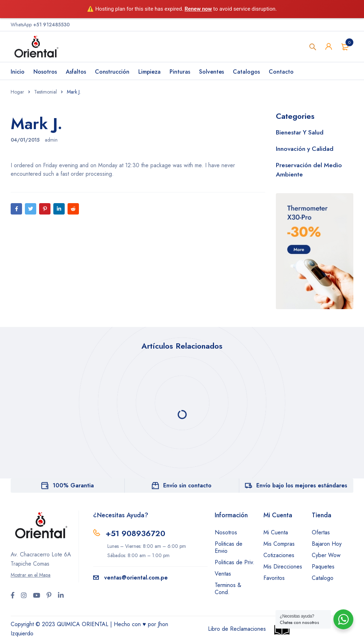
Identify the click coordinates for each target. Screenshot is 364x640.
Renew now (198, 9)
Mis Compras (279, 544)
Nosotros (226, 532)
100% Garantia (73, 485)
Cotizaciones (279, 555)
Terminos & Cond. (228, 589)
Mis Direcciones (283, 567)
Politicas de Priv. (235, 562)
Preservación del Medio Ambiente (309, 170)
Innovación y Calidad (306, 149)
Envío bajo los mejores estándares (302, 485)
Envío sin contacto (187, 485)
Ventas (223, 574)
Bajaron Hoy (327, 544)
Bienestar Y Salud (300, 132)
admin (51, 140)
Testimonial (45, 92)
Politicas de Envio (229, 547)
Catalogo (323, 578)
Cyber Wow (326, 555)
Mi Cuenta (276, 532)
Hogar (17, 92)
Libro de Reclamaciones (237, 629)
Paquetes (323, 567)
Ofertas (321, 532)
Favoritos (274, 578)
